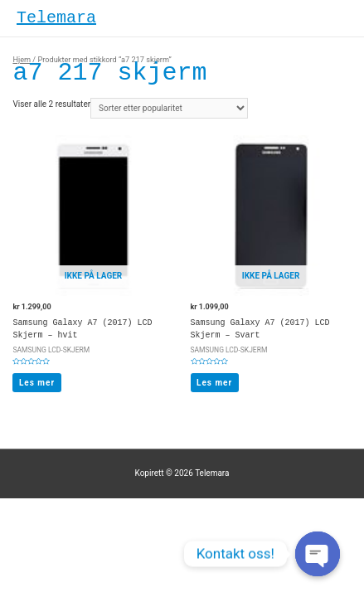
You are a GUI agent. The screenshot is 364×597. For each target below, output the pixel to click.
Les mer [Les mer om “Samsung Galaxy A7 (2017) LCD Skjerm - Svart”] (214, 383)
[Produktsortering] (169, 108)
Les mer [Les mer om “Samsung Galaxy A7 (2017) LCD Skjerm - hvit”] (37, 383)
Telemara (56, 18)
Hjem (22, 59)
